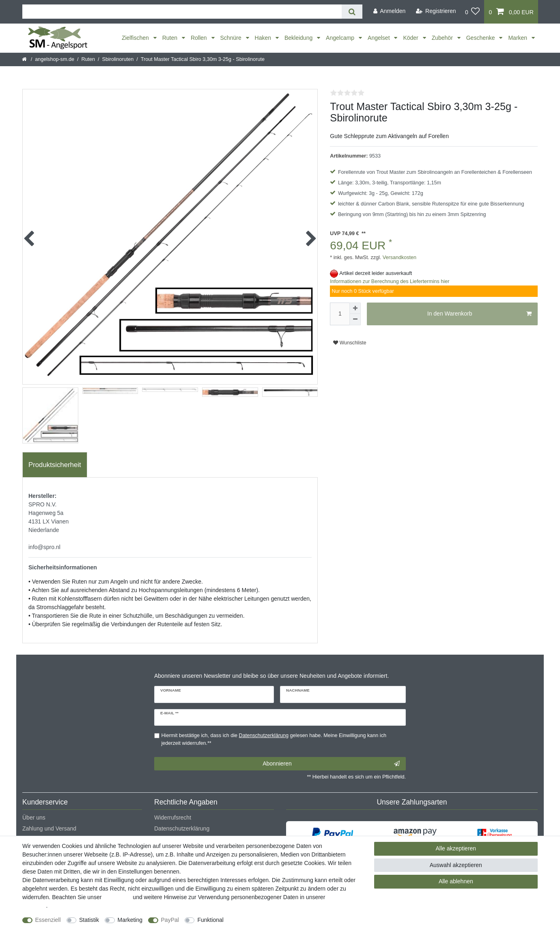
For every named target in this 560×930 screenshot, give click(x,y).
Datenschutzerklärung (182, 828)
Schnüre (232, 38)
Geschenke (481, 38)
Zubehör (443, 38)
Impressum (117, 897)
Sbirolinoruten (118, 59)
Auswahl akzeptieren (456, 865)
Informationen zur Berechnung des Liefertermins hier (390, 281)
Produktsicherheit (55, 465)
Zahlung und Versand (49, 828)
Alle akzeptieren (456, 848)
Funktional (210, 920)
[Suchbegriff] (182, 12)
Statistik (89, 920)
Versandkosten (399, 257)
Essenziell (48, 920)
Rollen (200, 38)
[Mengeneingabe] (340, 314)
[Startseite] (25, 59)
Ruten (171, 38)
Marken (518, 38)
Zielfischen (136, 38)
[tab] (55, 465)
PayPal (170, 920)
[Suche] (352, 12)
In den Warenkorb (479, 314)
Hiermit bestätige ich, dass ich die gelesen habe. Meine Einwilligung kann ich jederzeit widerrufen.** (274, 739)
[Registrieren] (436, 11)
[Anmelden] (389, 11)
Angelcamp (341, 38)
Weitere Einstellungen (258, 920)
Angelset (379, 38)
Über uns (34, 818)
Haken (264, 38)
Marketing (130, 920)
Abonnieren (331, 764)
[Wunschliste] (473, 12)
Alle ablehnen (456, 881)
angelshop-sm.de (55, 59)
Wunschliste (350, 343)
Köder (411, 38)
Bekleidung (299, 38)
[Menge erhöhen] (355, 308)
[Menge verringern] (355, 320)
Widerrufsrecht (173, 818)
